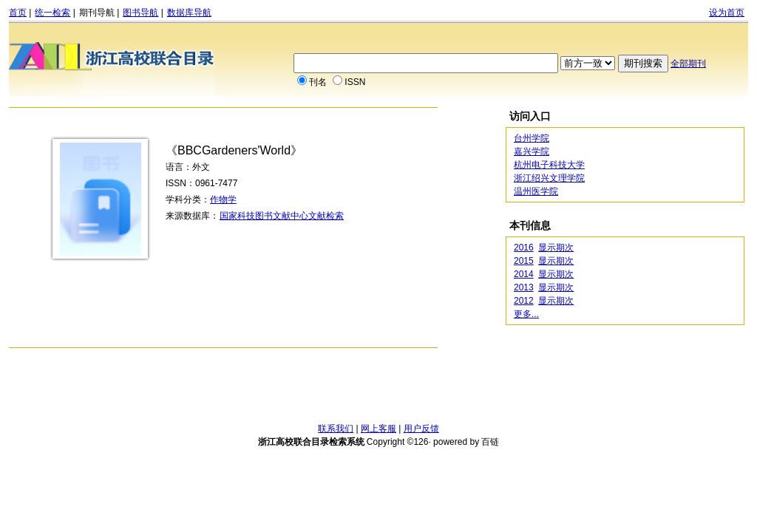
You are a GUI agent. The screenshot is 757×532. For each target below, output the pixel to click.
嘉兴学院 (532, 151)
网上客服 (378, 429)
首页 (18, 13)
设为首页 (727, 13)
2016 (524, 248)
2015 (524, 261)
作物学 (223, 199)
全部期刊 (688, 64)
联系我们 (336, 429)
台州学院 (532, 138)
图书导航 (140, 13)
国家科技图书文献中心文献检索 (282, 216)
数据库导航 (189, 13)
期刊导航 (97, 13)
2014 (524, 274)
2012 (524, 301)
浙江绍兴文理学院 (549, 178)
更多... (526, 314)
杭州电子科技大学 (549, 165)
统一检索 (52, 13)
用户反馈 (421, 429)
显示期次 (556, 248)
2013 (524, 287)
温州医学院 (536, 191)
